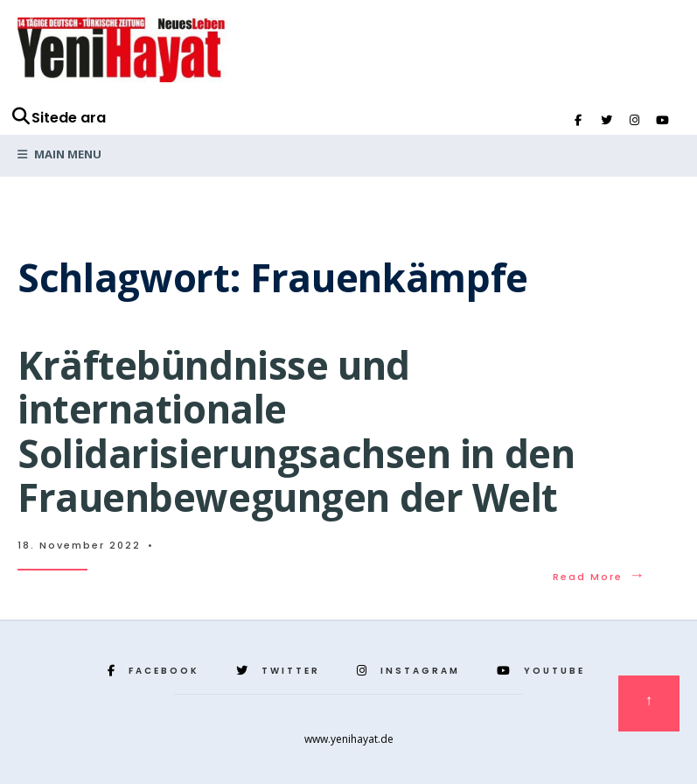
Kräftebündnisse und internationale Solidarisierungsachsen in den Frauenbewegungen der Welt (296, 431)
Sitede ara (58, 118)
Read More (599, 577)
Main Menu (59, 154)
